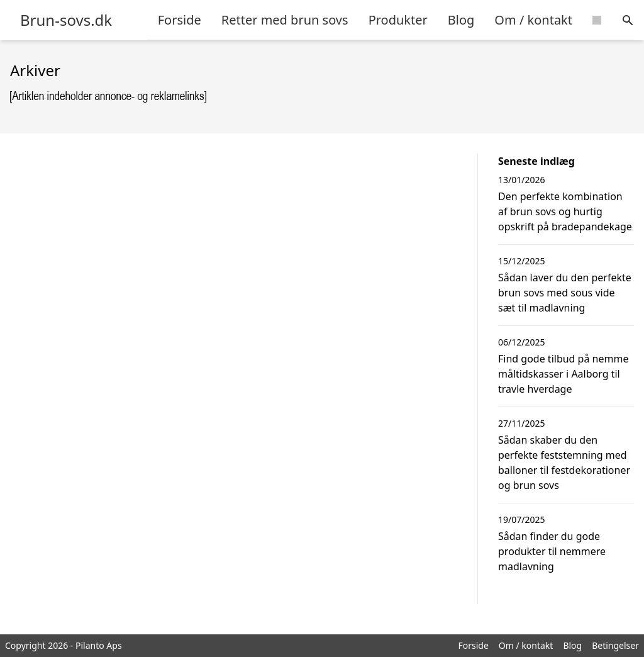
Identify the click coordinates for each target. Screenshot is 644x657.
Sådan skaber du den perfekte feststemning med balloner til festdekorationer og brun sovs (564, 463)
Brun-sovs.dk (66, 20)
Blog (461, 20)
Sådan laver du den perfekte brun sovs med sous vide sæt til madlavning (565, 293)
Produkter (398, 20)
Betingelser (615, 645)
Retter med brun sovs (285, 20)
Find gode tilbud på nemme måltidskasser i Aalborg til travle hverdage (563, 374)
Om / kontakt (533, 20)
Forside (180, 20)
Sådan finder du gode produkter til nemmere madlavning (552, 551)
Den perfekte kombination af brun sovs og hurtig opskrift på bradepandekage (565, 211)
